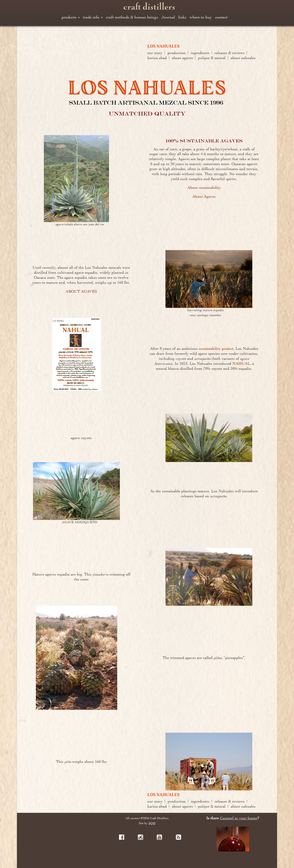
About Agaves (204, 196)
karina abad (157, 58)
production (177, 53)
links (182, 17)
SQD (152, 823)
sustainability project (216, 349)
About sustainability (204, 188)
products (71, 17)
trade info (93, 17)
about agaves (183, 58)
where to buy (201, 17)
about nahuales (243, 58)
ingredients (200, 53)
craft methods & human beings (132, 17)
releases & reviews (230, 53)
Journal (168, 17)
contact (221, 17)
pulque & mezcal (212, 58)
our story (155, 53)
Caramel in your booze (239, 818)
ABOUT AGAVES (81, 291)
